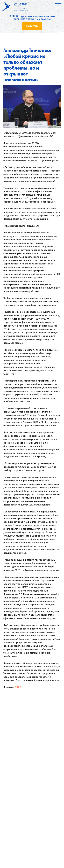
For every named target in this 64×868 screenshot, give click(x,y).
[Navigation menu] (58, 5)
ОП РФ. (18, 687)
